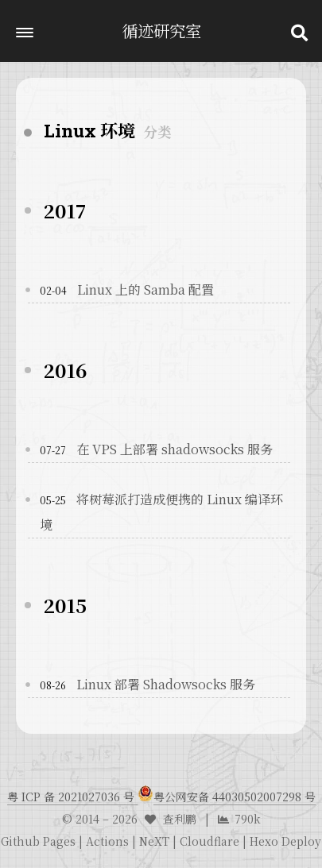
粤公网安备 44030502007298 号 (235, 797)
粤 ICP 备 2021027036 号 (72, 797)
